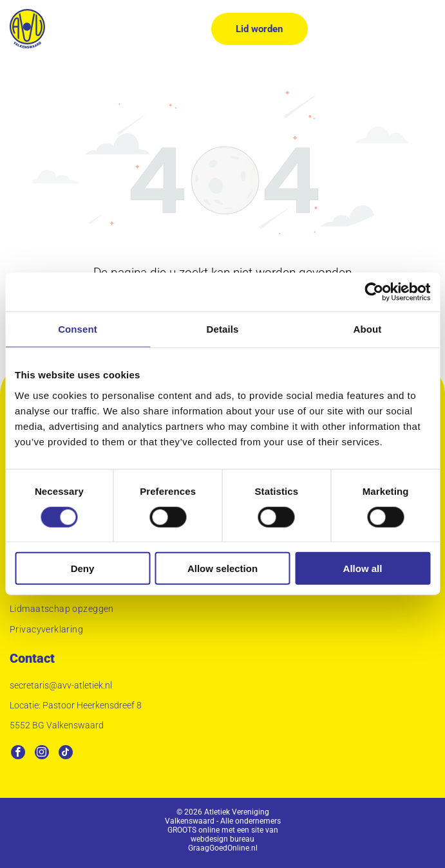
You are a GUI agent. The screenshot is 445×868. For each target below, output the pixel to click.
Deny (83, 568)
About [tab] (368, 329)
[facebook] (18, 754)
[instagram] (42, 754)
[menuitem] (222, 611)
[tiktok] (66, 754)
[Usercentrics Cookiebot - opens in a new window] (374, 292)
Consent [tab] (78, 329)
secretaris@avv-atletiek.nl (61, 685)
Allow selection (222, 568)
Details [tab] (223, 329)
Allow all (363, 568)
